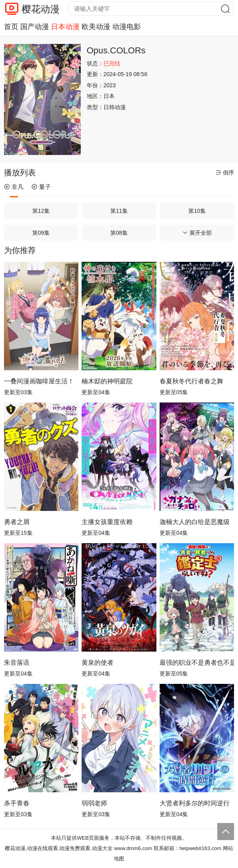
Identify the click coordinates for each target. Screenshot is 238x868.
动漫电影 (127, 27)
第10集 (197, 211)
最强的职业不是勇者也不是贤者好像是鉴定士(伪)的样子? (197, 663)
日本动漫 (65, 27)
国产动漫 (35, 27)
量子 (41, 187)
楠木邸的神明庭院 (107, 381)
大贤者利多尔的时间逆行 (195, 803)
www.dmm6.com (133, 848)
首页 (11, 27)
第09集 (41, 233)
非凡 (14, 187)
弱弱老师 (94, 803)
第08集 (119, 233)
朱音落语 (17, 663)
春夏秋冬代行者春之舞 (191, 381)
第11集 (119, 211)
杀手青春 (17, 803)
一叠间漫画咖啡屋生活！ (39, 381)
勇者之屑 (17, 522)
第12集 (41, 211)
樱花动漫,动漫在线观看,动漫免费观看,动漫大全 (59, 848)
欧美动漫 (96, 27)
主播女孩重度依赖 (107, 522)
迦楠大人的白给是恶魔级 (195, 522)
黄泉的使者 (98, 663)
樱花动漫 (41, 9)
